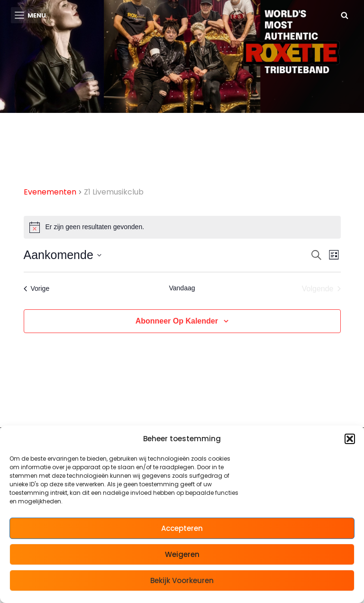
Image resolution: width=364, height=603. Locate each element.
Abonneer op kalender (177, 321)
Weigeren (182, 554)
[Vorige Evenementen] (37, 289)
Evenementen (50, 192)
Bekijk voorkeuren (182, 580)
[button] (350, 439)
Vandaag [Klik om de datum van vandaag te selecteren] (182, 288)
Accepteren (182, 528)
